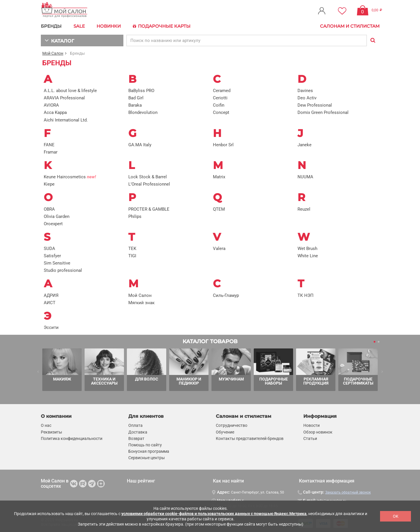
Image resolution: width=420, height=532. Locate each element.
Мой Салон (53, 53)
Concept (221, 112)
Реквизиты (51, 431)
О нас (46, 425)
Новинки (108, 26)
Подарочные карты (160, 26)
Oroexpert (53, 223)
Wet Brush (307, 248)
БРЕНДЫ (51, 26)
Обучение (225, 431)
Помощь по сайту (145, 445)
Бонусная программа (149, 451)
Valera (219, 248)
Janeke (304, 145)
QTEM (219, 209)
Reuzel (304, 209)
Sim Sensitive (57, 263)
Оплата (135, 425)
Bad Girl (136, 98)
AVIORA (51, 105)
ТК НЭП (306, 295)
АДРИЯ (51, 295)
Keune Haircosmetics (70, 177)
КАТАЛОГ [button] (59, 40)
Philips (135, 216)
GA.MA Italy (140, 145)
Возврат (136, 438)
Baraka (135, 105)
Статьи (310, 438)
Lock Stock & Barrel (148, 177)
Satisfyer (52, 256)
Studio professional (63, 270)
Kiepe (49, 184)
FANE (49, 145)
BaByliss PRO (141, 90)
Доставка (138, 431)
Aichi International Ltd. (66, 119)
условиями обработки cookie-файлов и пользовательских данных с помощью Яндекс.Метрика (214, 514)
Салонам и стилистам (350, 26)
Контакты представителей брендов (250, 438)
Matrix (219, 177)
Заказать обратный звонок (348, 492)
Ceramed (222, 90)
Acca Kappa (55, 112)
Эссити (51, 327)
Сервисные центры (147, 457)
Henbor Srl (223, 145)
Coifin (219, 105)
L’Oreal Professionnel (149, 184)
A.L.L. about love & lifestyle (70, 90)
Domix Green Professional (323, 112)
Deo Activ (307, 98)
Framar (51, 152)
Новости (311, 425)
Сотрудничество (232, 425)
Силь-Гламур (226, 295)
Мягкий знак (141, 302)
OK (396, 516)
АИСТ (50, 302)
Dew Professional (315, 105)
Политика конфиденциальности (72, 438)
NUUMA (305, 177)
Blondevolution (143, 112)
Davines (305, 90)
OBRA (49, 209)
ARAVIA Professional (64, 98)
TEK (132, 248)
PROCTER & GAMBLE (149, 209)
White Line (308, 256)
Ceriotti (220, 98)
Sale (79, 26)
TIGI (132, 256)
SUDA (49, 248)
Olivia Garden (57, 216)
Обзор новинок (318, 431)
